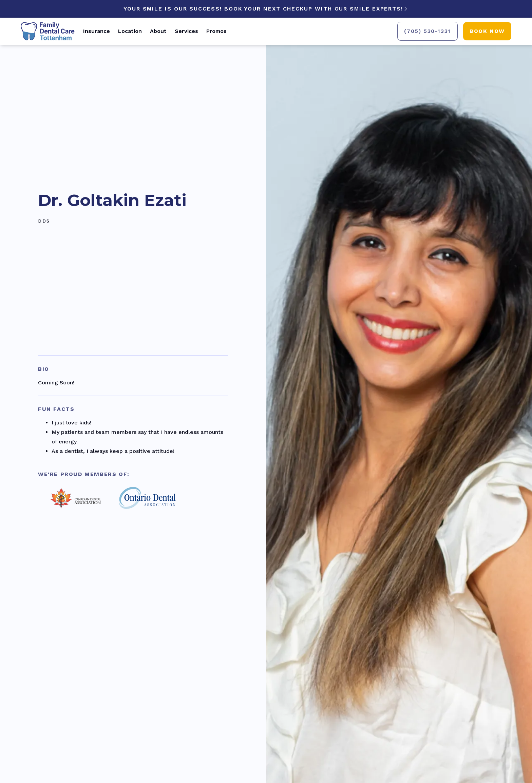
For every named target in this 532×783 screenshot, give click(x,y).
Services (186, 31)
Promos (216, 31)
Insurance (97, 31)
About (158, 31)
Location (130, 31)
